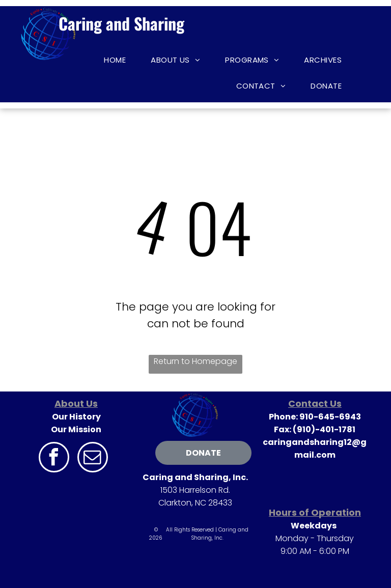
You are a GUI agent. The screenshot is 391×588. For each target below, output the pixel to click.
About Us (76, 403)
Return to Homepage (195, 361)
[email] (93, 458)
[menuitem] (119, 60)
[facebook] (54, 458)
